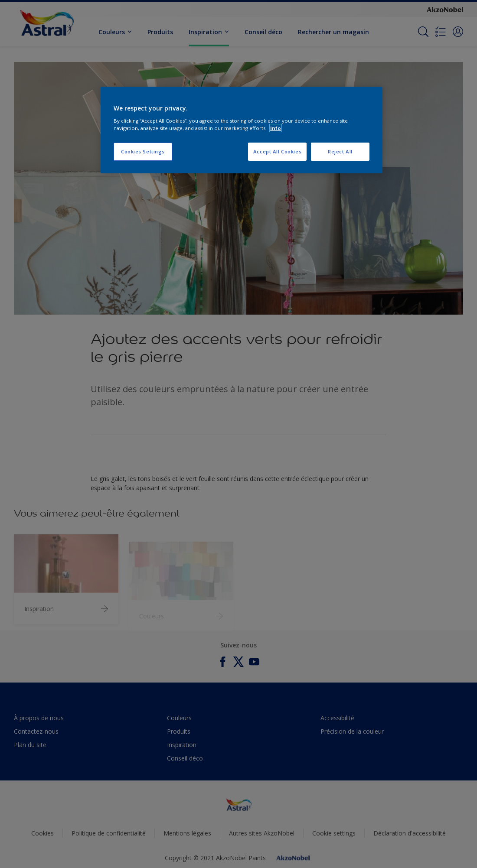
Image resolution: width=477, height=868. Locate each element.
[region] (242, 130)
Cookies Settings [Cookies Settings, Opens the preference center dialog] (143, 151)
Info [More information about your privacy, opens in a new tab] (276, 128)
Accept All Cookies (277, 151)
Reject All (340, 151)
